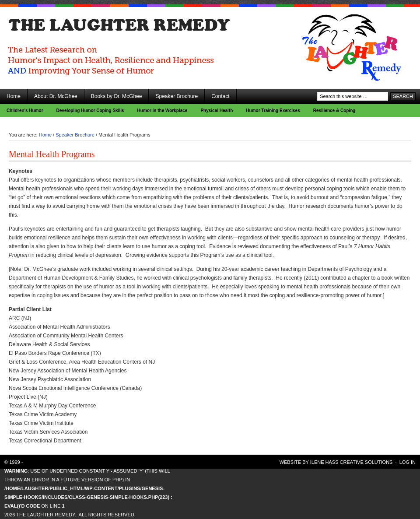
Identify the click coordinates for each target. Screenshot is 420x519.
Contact (220, 96)
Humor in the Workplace (163, 110)
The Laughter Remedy (79, 31)
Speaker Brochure (177, 96)
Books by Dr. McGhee (117, 96)
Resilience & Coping (334, 110)
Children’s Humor (25, 110)
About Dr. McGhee (56, 96)
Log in (408, 462)
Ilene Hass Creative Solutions (352, 462)
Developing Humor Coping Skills (90, 110)
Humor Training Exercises (273, 110)
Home (14, 96)
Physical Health (217, 110)
